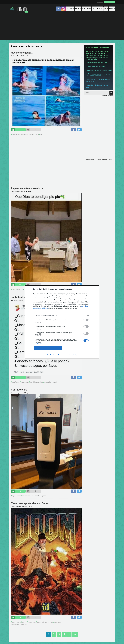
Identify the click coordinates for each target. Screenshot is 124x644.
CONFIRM (48, 348)
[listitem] (62, 316)
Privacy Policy (73, 355)
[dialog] (62, 322)
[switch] (86, 320)
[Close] (96, 289)
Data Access (62, 355)
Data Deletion (51, 355)
